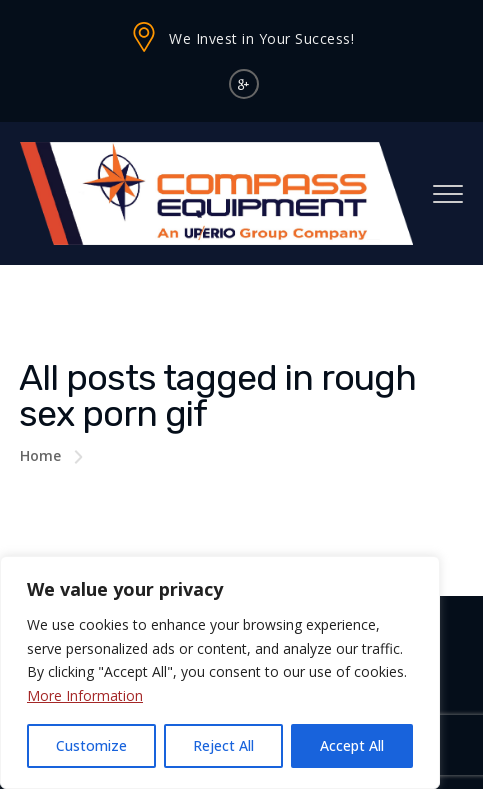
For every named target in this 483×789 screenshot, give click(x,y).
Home (40, 455)
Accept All (352, 745)
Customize (91, 745)
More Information (85, 695)
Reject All (223, 745)
